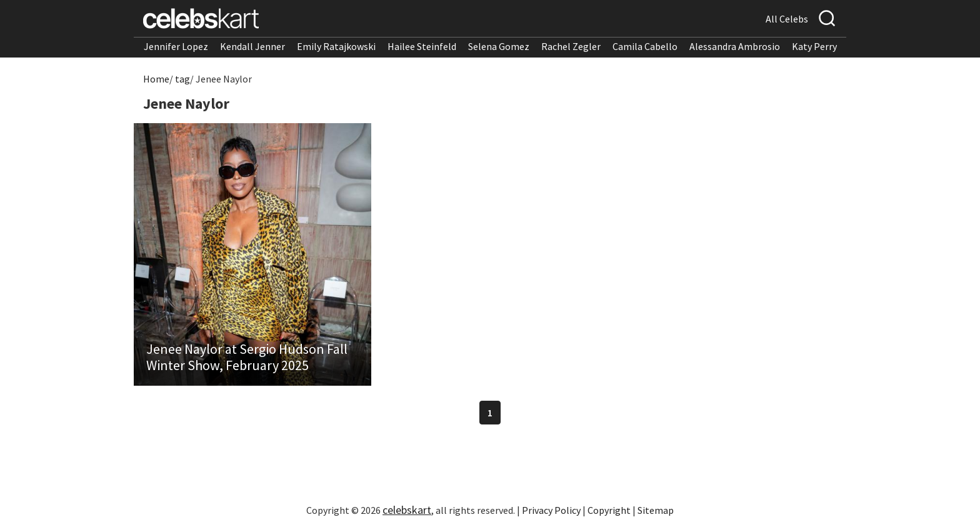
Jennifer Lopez (176, 46)
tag (182, 79)
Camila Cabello (645, 46)
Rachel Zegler (571, 46)
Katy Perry (814, 46)
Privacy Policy (551, 510)
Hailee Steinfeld (422, 46)
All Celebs (787, 19)
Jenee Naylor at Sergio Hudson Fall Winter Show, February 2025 (247, 357)
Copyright (609, 510)
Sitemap (656, 510)
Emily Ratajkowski (336, 46)
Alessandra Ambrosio (735, 46)
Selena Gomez (499, 46)
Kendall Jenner (252, 46)
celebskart (407, 510)
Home (156, 79)
